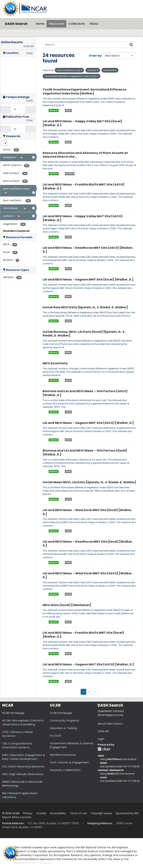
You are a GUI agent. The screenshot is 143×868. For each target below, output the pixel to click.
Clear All (29, 46)
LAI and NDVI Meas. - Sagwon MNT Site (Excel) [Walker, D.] (88, 279)
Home (40, 24)
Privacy (28, 813)
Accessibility (58, 813)
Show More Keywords (16, 231)
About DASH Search (110, 724)
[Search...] (85, 45)
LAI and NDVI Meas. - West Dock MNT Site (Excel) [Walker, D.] (87, 512)
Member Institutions (63, 755)
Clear (30, 53)
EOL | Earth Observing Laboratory (23, 767)
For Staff (55, 736)
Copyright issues (101, 813)
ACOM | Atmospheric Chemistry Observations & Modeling (23, 722)
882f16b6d (114, 759)
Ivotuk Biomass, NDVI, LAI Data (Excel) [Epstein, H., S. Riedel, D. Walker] (84, 334)
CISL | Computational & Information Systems (17, 745)
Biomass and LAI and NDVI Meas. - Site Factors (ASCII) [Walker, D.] (85, 393)
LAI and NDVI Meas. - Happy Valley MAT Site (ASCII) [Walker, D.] (83, 218)
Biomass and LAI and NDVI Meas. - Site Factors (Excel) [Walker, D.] (85, 452)
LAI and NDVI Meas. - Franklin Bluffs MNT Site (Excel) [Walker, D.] (83, 635)
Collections (77, 24)
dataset (54, 110)
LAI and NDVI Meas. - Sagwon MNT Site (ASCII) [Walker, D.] (88, 423)
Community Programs (64, 721)
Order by (95, 56)
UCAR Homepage (61, 713)
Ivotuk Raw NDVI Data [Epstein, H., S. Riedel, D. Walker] (85, 307)
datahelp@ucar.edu (111, 715)
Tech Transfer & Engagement (69, 762)
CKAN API (103, 731)
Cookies (41, 813)
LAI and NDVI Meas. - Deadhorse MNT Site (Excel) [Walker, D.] (88, 544)
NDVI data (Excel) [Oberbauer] (67, 605)
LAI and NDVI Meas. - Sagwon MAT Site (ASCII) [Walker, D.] (88, 664)
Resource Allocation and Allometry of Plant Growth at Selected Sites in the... (85, 155)
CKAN (104, 749)
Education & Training (63, 728)
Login (101, 739)
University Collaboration (65, 770)
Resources (56, 24)
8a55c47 (113, 774)
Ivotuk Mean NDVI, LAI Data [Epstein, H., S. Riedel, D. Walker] (89, 482)
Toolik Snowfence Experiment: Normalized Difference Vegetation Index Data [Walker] (84, 91)
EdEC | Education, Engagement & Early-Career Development (24, 757)
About (94, 24)
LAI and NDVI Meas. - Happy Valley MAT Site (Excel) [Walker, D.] (82, 123)
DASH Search (16, 24)
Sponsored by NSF (127, 813)
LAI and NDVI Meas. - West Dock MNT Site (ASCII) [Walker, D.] (88, 575)
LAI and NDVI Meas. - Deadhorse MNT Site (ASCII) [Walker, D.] (88, 250)
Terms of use (78, 813)
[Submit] (131, 45)
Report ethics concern (17, 817)
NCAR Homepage (13, 713)
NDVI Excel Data (55, 363)
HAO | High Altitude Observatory (23, 774)
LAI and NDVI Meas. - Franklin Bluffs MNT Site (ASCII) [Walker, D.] (84, 186)
